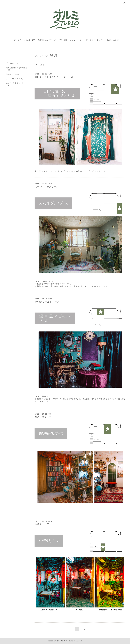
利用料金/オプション (48, 40)
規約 (34, 40)
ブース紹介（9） (13, 63)
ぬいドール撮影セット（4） (15, 84)
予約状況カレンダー (68, 40)
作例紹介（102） (13, 74)
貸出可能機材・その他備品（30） (17, 69)
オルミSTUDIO (59, 641)
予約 (82, 40)
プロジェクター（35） (15, 79)
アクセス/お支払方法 (95, 40)
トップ (12, 40)
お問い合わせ (113, 40)
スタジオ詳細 (24, 40)
